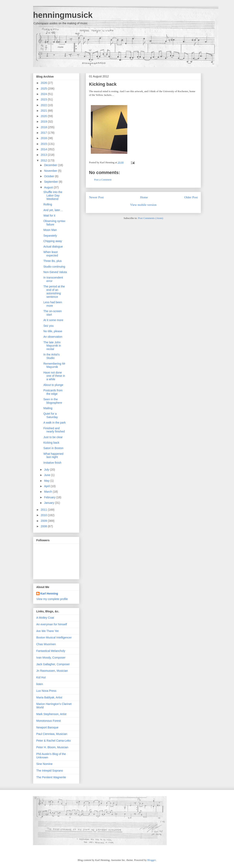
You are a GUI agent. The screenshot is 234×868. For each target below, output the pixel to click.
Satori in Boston (53, 448)
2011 (44, 510)
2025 (44, 89)
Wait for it (49, 216)
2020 (44, 116)
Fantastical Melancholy (51, 651)
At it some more (53, 320)
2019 (44, 122)
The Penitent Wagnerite (51, 777)
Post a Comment (103, 180)
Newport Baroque (47, 727)
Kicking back (103, 84)
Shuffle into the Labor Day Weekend (53, 195)
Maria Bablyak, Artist (49, 697)
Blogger (152, 860)
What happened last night (53, 455)
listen (40, 684)
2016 (44, 138)
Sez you (49, 326)
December (51, 165)
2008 (44, 526)
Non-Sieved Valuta (55, 272)
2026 (44, 83)
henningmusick (63, 15)
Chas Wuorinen (46, 644)
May (47, 481)
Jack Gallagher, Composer (53, 664)
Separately (50, 236)
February (50, 497)
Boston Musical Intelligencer (54, 637)
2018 (44, 127)
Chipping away (53, 241)
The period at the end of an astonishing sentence (54, 291)
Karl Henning (49, 594)
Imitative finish (52, 463)
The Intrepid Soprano (50, 771)
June (47, 475)
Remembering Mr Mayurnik (54, 365)
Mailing (48, 408)
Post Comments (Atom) (151, 218)
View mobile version (143, 205)
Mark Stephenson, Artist (51, 714)
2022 (44, 105)
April (47, 486)
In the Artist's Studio (52, 356)
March (48, 492)
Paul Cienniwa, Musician (52, 734)
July (47, 470)
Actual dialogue (53, 247)
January (49, 503)
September (51, 182)
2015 (44, 144)
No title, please (53, 331)
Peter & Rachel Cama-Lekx (54, 741)
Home (144, 197)
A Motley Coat (45, 618)
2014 (44, 149)
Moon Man (50, 230)
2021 (44, 111)
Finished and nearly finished (54, 430)
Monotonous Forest (49, 721)
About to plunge (53, 385)
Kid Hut (41, 677)
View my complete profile (52, 599)
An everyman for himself (52, 624)
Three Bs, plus (53, 261)
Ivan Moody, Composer (51, 658)
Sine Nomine (44, 764)
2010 (44, 515)
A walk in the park (55, 423)
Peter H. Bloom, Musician (52, 747)
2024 (44, 94)
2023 (44, 99)
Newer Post (96, 197)
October (49, 176)
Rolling (48, 204)
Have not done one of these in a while (54, 376)
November (51, 171)
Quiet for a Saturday (51, 415)
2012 (44, 160)
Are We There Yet (47, 631)
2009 (44, 521)
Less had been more (53, 304)
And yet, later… (53, 210)
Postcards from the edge (53, 392)
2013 (44, 155)
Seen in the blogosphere (53, 401)
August (49, 187)
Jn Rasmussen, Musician (52, 671)
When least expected (51, 254)
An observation (53, 337)
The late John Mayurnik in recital (52, 346)
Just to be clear (53, 437)
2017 (44, 133)
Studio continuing (54, 267)
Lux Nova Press (46, 691)
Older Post (191, 197)
